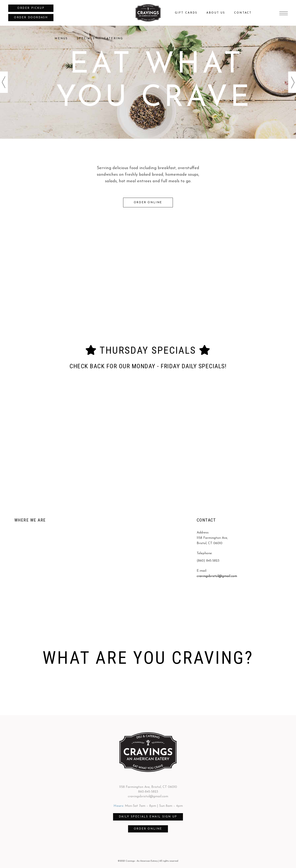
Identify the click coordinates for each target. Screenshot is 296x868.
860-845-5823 (148, 792)
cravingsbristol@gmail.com (217, 576)
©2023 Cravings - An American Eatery (138, 861)
